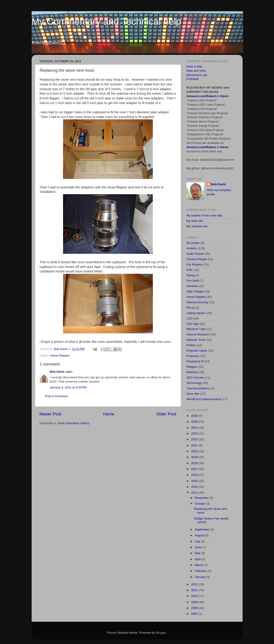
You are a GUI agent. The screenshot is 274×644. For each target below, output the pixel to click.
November (202, 498)
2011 (195, 590)
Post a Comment (57, 396)
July (198, 541)
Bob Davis (57, 372)
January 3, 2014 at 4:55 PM (68, 387)
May (198, 553)
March (199, 565)
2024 (195, 428)
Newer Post (50, 414)
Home (109, 414)
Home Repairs (60, 355)
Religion (192, 367)
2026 (195, 416)
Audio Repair (195, 254)
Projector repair (197, 351)
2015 (195, 481)
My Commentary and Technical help (106, 21)
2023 (195, 433)
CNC (190, 270)
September (203, 529)
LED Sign (193, 324)
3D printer (193, 243)
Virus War (193, 394)
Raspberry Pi (195, 361)
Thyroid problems (198, 388)
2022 (195, 439)
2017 (195, 469)
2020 (195, 451)
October (201, 504)
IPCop (191, 308)
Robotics (192, 372)
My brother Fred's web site (204, 215)
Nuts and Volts (196, 71)
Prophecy (193, 356)
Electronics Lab (197, 75)
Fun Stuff (193, 281)
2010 (195, 596)
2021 (195, 445)
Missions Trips (196, 329)
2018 (195, 463)
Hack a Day (194, 66)
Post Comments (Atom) (74, 423)
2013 (195, 493)
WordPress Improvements (204, 399)
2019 (195, 457)
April (198, 559)
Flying (191, 275)
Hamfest (192, 286)
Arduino (192, 248)
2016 (195, 475)
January (201, 577)
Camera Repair (197, 259)
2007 (195, 614)
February (201, 571)
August (200, 535)
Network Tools (196, 340)
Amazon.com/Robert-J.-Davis (208, 96)
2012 (195, 584)
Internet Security (197, 302)
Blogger (161, 633)
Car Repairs (195, 264)
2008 (195, 608)
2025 (195, 422)
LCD (190, 318)
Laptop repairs (196, 313)
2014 (195, 487)
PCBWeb (193, 79)
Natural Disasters (198, 334)
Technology (194, 383)
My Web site (195, 221)
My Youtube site (197, 226)
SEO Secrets (195, 378)
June (198, 547)
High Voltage (195, 291)
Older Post (166, 414)
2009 (195, 602)
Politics (191, 345)
